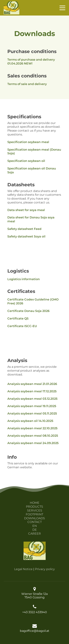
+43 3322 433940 (35, 612)
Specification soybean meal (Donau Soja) (34, 152)
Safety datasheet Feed (24, 229)
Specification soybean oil (26, 161)
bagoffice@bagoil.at (35, 631)
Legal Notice (23, 569)
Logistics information (24, 279)
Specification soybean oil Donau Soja (32, 170)
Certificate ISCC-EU (22, 326)
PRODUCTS (34, 507)
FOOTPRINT (34, 514)
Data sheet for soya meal (26, 210)
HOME (35, 503)
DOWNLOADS (34, 518)
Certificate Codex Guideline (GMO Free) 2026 (33, 301)
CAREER (34, 534)
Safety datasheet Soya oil (26, 236)
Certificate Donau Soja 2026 (28, 311)
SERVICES (35, 510)
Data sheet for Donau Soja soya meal (31, 219)
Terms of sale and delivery (27, 84)
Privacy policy (45, 569)
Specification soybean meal (28, 142)
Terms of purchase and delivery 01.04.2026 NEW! (31, 62)
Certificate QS (18, 318)
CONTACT (35, 522)
